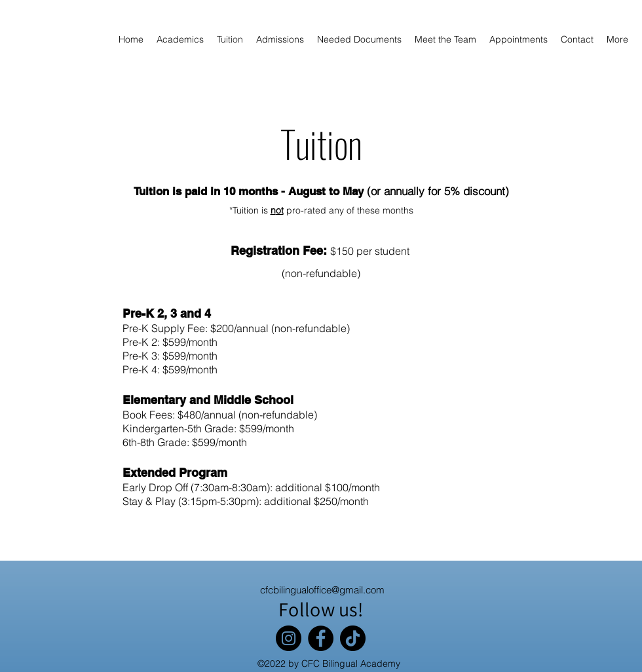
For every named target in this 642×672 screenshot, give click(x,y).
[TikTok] (353, 638)
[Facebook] (321, 638)
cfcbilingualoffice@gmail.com (322, 590)
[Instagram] (289, 638)
